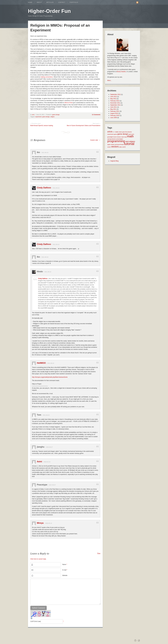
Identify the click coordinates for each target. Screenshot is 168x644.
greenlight (110, 137)
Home (30, 2)
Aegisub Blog (114, 161)
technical (117, 144)
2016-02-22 (47, 462)
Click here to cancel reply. (38, 559)
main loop (124, 137)
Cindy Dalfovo (44, 188)
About (39, 2)
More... (109, 80)
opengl (109, 139)
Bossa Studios (121, 72)
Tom (99, 553)
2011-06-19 (45, 153)
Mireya (40, 523)
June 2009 (114, 118)
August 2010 (114, 113)
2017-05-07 (52, 485)
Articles (50, 2)
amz (33, 115)
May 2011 (113, 109)
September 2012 (115, 94)
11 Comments (96, 115)
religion (52, 117)
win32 (124, 147)
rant (127, 141)
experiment (38, 117)
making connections (47, 77)
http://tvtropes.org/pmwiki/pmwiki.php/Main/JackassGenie (50, 377)
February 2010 (115, 116)
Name (65, 564)
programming (116, 141)
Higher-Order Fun (49, 11)
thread (122, 144)
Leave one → (95, 140)
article (110, 132)
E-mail (65, 570)
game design (56, 115)
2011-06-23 (46, 415)
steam (113, 144)
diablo (117, 132)
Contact (62, 2)
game (115, 134)
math (130, 136)
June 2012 (114, 97)
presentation (120, 139)
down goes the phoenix (125, 132)
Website (65, 575)
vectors (115, 147)
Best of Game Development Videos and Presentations (84, 126)
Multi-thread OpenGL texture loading (42, 126)
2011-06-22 (48, 272)
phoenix (114, 139)
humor (115, 137)
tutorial (129, 144)
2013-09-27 (49, 447)
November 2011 (115, 103)
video (120, 147)
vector (109, 147)
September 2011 (115, 105)
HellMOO (41, 363)
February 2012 (115, 101)
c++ (114, 132)
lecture (119, 137)
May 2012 (113, 99)
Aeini (39, 462)
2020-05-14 (49, 523)
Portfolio (74, 2)
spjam (109, 144)
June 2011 (114, 107)
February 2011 (115, 111)
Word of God (68, 103)
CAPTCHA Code (36, 621)
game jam (131, 134)
